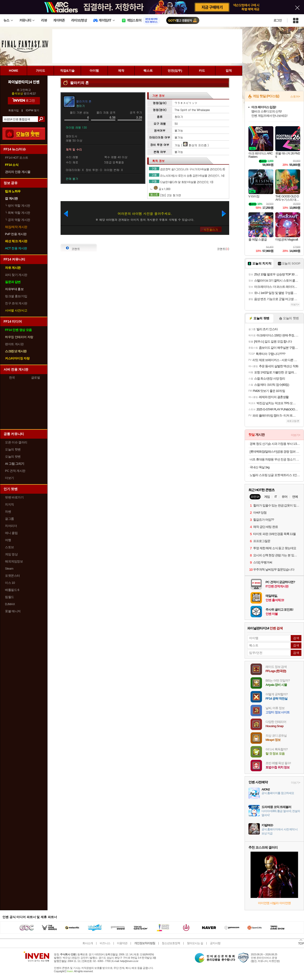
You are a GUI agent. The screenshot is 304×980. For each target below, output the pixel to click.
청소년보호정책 (171, 943)
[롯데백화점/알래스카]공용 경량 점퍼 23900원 (275, 452)
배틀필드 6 (12, 590)
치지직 (9, 504)
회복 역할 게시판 (18, 213)
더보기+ (295, 304)
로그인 (278, 20)
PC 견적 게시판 (15, 471)
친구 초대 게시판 (16, 303)
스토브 (9, 547)
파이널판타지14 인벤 (24, 82)
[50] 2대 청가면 (171, 195)
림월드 (9, 597)
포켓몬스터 (12, 576)
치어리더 (11, 526)
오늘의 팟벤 (13, 457)
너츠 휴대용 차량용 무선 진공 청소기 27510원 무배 (275, 459)
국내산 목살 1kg (259, 467)
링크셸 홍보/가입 (16, 296)
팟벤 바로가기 (14, 497)
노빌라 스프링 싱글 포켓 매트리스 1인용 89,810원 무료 (275, 475)
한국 (12, 378)
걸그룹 (9, 519)
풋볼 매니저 (13, 611)
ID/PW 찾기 (33, 110)
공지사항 (215, 943)
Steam (9, 569)
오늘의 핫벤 (13, 449)
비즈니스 (105, 943)
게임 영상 (11, 554)
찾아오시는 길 (195, 943)
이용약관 (122, 943)
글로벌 (36, 378)
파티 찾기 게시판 (16, 275)
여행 (8, 540)
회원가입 (14, 110)
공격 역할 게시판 (18, 220)
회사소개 (88, 943)
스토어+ (295, 97)
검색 (41, 119)
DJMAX (10, 604)
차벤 (8, 512)
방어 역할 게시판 (18, 206)
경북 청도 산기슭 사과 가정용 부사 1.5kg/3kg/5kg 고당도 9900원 (275, 444)
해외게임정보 (14, 561)
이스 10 (10, 583)
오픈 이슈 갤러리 (16, 442)
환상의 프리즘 (195, 145)
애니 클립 (11, 533)
